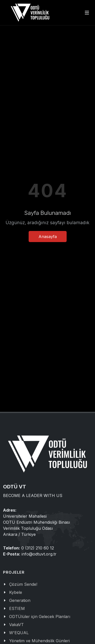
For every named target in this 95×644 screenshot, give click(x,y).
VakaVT (16, 625)
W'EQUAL (19, 633)
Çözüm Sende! (23, 584)
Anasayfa (48, 237)
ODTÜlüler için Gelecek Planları (40, 617)
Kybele (16, 592)
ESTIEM (17, 608)
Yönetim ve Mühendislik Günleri (39, 641)
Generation (20, 600)
